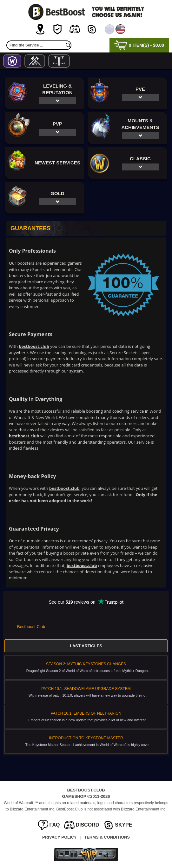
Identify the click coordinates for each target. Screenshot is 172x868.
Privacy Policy (60, 837)
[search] (68, 45)
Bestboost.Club (31, 627)
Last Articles (86, 646)
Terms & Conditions (107, 837)
